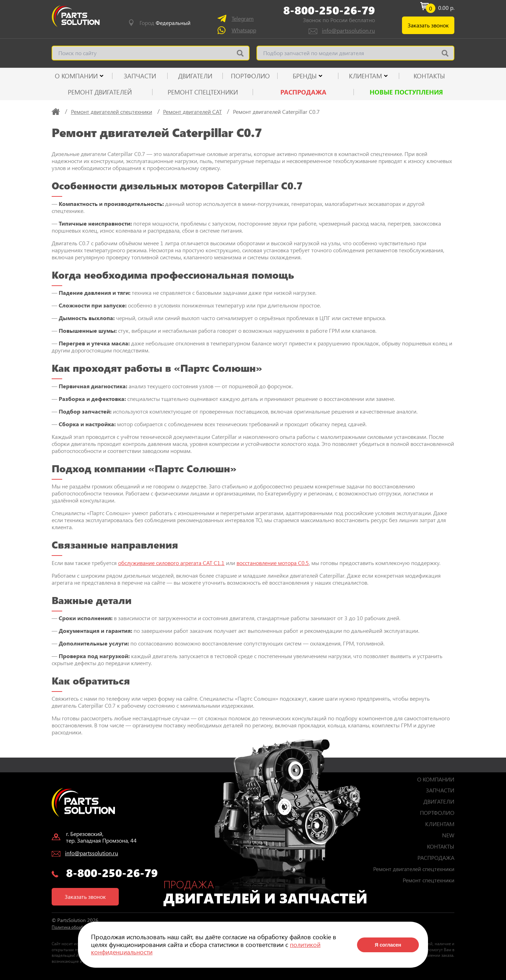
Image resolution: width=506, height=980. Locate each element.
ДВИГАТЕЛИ (195, 76)
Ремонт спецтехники (203, 92)
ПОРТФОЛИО (250, 76)
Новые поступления (406, 92)
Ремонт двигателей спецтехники (414, 869)
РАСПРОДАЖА (303, 92)
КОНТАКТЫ (429, 76)
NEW (448, 835)
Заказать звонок (428, 25)
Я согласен (388, 945)
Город (165, 23)
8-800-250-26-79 (329, 10)
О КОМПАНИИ (76, 76)
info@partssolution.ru (348, 30)
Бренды (305, 76)
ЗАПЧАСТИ (140, 76)
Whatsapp (244, 30)
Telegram (243, 18)
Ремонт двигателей (100, 92)
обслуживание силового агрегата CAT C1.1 (171, 563)
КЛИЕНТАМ (365, 76)
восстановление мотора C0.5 (273, 563)
